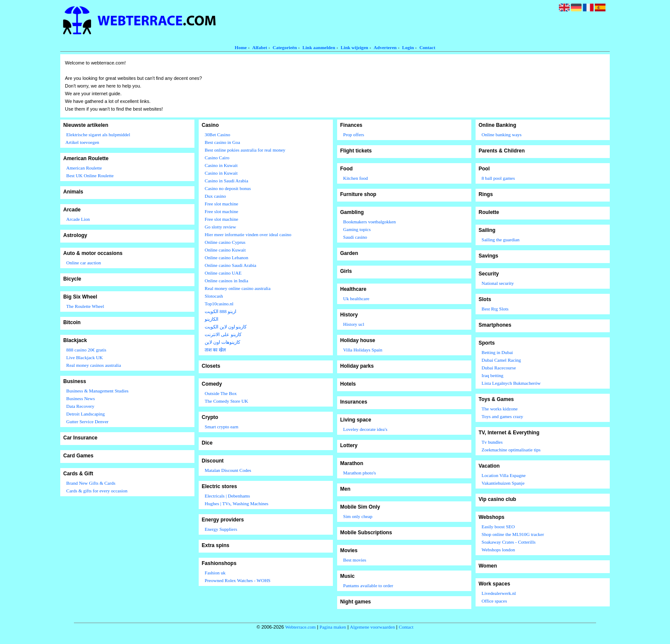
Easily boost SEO (498, 527)
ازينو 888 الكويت (220, 311)
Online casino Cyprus (225, 242)
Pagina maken (333, 627)
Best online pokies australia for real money (245, 150)
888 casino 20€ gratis (86, 350)
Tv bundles (492, 442)
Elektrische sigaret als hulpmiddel (98, 135)
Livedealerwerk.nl (499, 593)
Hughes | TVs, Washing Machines (237, 503)
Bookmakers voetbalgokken (369, 222)
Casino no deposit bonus (228, 188)
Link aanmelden (319, 47)
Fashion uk (215, 573)
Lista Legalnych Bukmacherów (511, 383)
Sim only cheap (358, 516)
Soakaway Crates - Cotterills (508, 542)
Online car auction (84, 263)
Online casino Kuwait (225, 250)
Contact (427, 47)
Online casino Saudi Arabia (231, 265)
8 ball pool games (498, 178)
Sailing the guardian (501, 240)
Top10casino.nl (219, 304)
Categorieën (285, 47)
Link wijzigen (354, 47)
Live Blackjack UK (85, 357)
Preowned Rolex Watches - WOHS (238, 580)
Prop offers (354, 135)
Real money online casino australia (238, 288)
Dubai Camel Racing (501, 360)
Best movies (355, 560)
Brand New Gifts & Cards (91, 483)
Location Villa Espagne (504, 475)
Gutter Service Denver (87, 422)
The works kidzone (500, 409)
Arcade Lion (78, 219)
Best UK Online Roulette (90, 176)
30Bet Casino (217, 135)
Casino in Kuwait (221, 165)
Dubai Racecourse (499, 368)
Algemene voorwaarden (372, 627)
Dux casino (215, 196)
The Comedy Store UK (226, 401)
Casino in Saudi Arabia (226, 181)
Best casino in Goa (222, 142)
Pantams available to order (368, 585)
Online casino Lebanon (226, 258)
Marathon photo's (360, 473)
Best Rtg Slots (495, 309)
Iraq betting (492, 375)
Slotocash (214, 296)
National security (498, 283)
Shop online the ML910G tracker (513, 534)
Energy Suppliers (221, 529)
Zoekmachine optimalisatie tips (511, 450)
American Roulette (84, 168)
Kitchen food (356, 178)
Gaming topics (357, 229)
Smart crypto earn (222, 427)
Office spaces (494, 601)
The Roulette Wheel (85, 306)
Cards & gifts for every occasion (97, 491)
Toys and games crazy (502, 416)
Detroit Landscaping (85, 414)
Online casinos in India (226, 281)
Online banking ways (501, 135)
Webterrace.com (300, 627)
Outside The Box (221, 393)
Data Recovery (80, 406)
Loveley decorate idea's (365, 429)
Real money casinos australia (94, 365)
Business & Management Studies (97, 391)
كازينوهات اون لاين (222, 342)
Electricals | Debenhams (227, 496)
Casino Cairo (217, 158)
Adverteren (385, 47)
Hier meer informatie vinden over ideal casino (248, 234)
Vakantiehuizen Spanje (503, 483)
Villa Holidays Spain (363, 350)
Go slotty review (220, 227)
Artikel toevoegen (82, 142)
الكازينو (212, 319)
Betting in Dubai (497, 352)
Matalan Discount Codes (228, 470)
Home (241, 47)
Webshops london (498, 550)
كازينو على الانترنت (223, 334)
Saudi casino (355, 237)
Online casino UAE (223, 273)
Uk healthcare (356, 299)
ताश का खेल (215, 350)
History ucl (354, 324)
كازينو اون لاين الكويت (226, 327)
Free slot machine (221, 204)
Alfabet (260, 47)
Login (408, 47)
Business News (81, 398)
